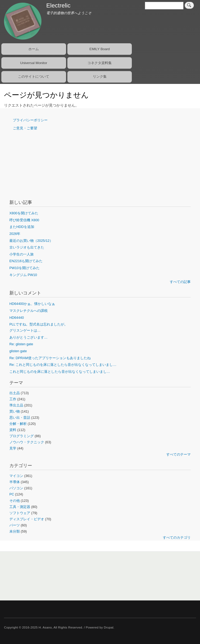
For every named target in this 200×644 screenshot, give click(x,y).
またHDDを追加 (22, 227)
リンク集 (100, 77)
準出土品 (16, 405)
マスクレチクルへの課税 (28, 311)
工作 (13, 399)
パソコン (16, 488)
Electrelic (58, 5)
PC (12, 494)
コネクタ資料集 (100, 63)
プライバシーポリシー (30, 120)
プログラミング (22, 436)
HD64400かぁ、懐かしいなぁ (32, 304)
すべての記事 (180, 282)
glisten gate (18, 351)
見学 (13, 448)
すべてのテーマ (178, 454)
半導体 (15, 482)
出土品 (15, 393)
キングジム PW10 (23, 275)
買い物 (15, 411)
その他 (15, 501)
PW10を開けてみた (24, 268)
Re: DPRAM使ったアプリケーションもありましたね (50, 358)
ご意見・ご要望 (25, 128)
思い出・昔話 (20, 418)
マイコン (16, 476)
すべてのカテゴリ (177, 538)
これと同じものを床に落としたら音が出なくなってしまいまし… (60, 372)
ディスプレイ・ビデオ (27, 519)
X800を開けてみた (24, 213)
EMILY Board (99, 49)
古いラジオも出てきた (27, 247)
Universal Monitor (34, 63)
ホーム (34, 49)
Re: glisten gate (21, 344)
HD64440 (17, 318)
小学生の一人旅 (22, 254)
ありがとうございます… (28, 337)
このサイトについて (34, 77)
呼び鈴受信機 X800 (24, 220)
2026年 (15, 234)
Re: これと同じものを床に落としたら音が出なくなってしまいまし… (63, 365)
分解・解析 (18, 424)
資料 (13, 430)
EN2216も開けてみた (26, 261)
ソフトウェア (20, 513)
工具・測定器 (20, 507)
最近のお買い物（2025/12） (31, 241)
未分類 (15, 531)
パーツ (15, 525)
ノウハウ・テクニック (27, 442)
